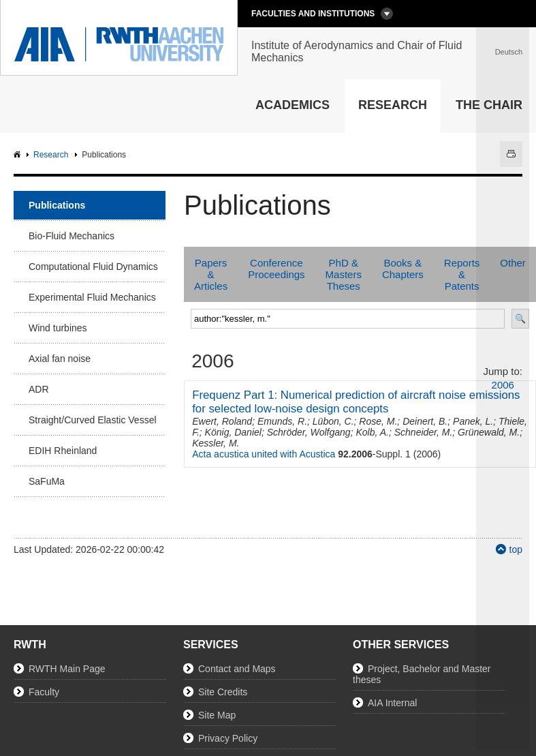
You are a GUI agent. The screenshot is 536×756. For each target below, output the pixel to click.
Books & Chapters (403, 269)
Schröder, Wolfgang (309, 432)
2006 (503, 385)
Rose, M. (378, 421)
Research (393, 105)
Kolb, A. (372, 432)
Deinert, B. (425, 421)
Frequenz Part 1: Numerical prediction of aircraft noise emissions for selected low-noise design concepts (356, 402)
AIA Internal (392, 703)
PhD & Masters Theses (344, 274)
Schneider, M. (424, 432)
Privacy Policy (228, 738)
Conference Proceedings (276, 269)
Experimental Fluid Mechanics (92, 297)
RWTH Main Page (67, 669)
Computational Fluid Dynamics (93, 267)
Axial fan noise (60, 359)
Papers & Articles (211, 274)
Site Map (217, 715)
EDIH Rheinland (63, 451)
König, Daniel (233, 432)
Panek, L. (473, 421)
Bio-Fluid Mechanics (72, 236)
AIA (19, 155)
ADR (39, 389)
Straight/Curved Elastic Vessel (93, 420)
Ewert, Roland (222, 421)
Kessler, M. (216, 443)
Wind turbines (58, 328)
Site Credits (223, 692)
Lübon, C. (333, 421)
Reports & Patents (462, 274)
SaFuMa (47, 481)
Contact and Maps (237, 669)
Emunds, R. (282, 421)
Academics (293, 105)
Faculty (44, 692)
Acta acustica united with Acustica (264, 454)
